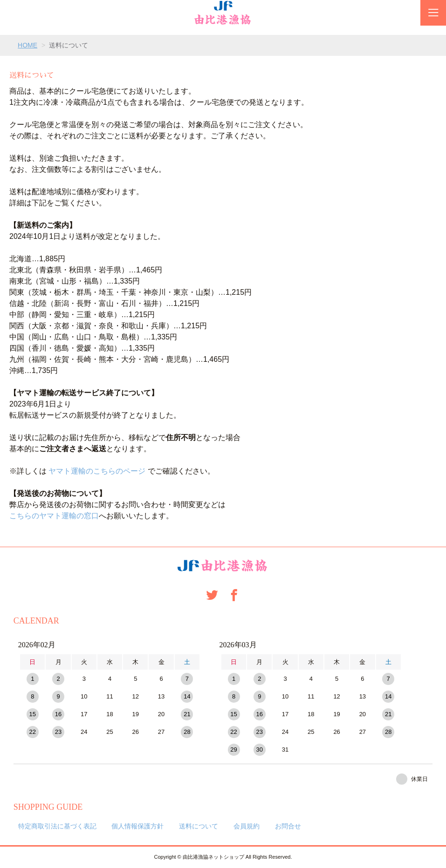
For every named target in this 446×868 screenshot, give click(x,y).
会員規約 (247, 826)
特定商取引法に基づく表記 (57, 826)
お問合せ (288, 826)
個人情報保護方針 (137, 826)
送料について (199, 826)
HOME (27, 45)
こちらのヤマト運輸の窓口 (54, 516)
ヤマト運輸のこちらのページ (97, 471)
